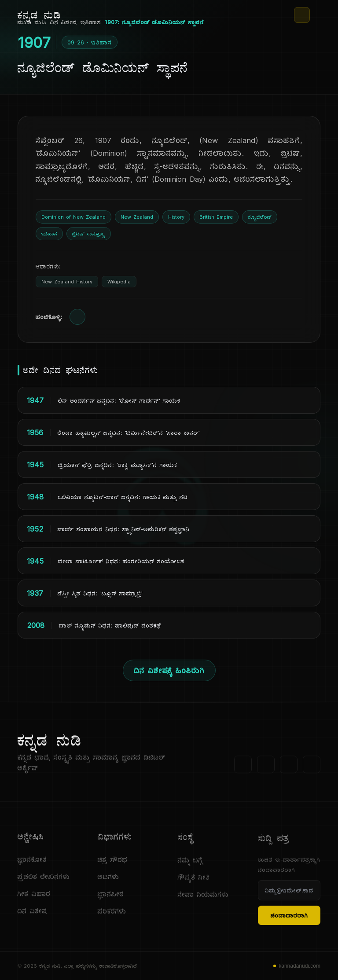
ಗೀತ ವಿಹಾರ (34, 897)
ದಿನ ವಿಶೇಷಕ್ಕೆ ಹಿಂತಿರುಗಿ (169, 670)
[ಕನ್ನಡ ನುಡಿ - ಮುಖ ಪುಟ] (39, 15)
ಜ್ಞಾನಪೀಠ (111, 901)
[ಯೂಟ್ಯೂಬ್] (289, 768)
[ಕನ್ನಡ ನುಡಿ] (102, 743)
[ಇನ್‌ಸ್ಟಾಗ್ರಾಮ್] (312, 768)
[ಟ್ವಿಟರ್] (266, 768)
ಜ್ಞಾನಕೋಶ (32, 863)
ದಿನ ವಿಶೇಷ (32, 914)
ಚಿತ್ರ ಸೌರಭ (113, 867)
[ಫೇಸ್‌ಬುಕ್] (243, 768)
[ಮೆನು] (317, 15)
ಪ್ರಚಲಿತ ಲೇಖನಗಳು (44, 880)
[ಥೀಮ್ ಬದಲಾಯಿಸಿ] (302, 15)
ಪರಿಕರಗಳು (112, 918)
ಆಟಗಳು (108, 884)
